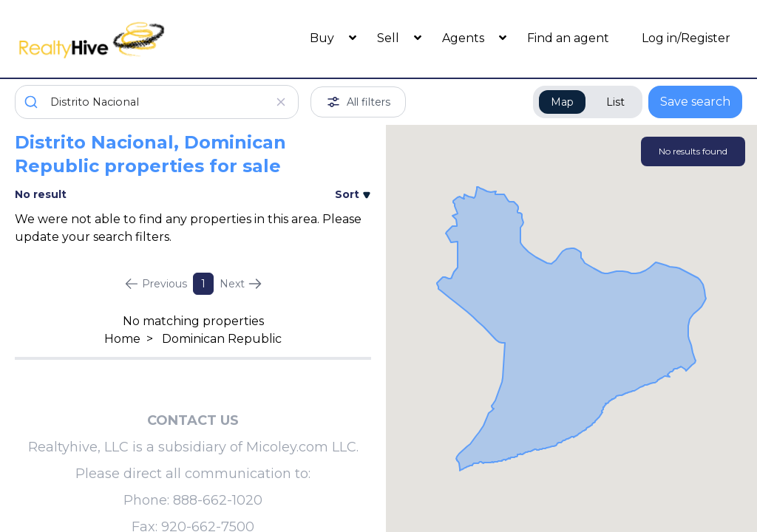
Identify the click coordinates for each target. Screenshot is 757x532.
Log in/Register (686, 38)
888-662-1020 (218, 500)
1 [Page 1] (203, 284)
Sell (390, 38)
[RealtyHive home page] (106, 39)
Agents (465, 38)
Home (122, 339)
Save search (695, 102)
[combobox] (157, 102)
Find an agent (568, 38)
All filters (358, 102)
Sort (353, 194)
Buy (323, 38)
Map (562, 102)
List (615, 102)
